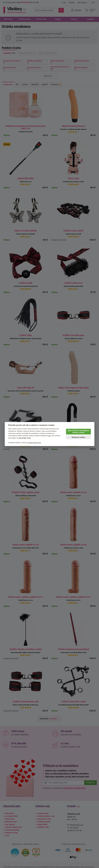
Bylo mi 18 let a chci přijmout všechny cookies (78, 432)
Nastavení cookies (78, 437)
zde (49, 436)
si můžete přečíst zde (34, 443)
